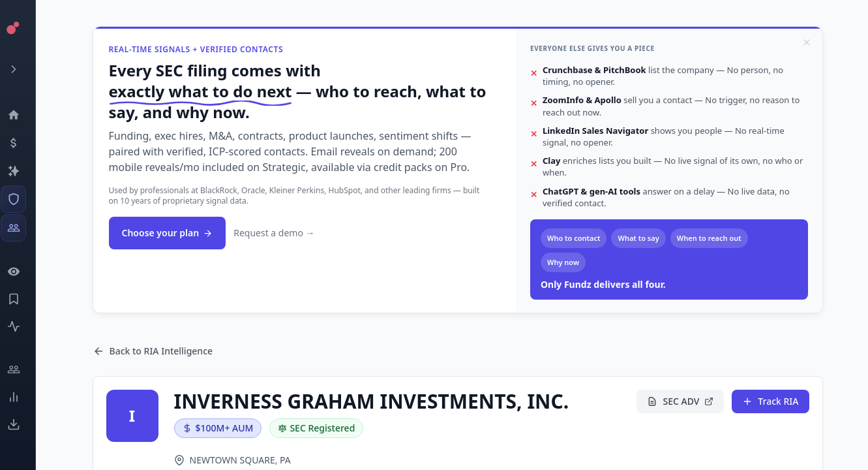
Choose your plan (168, 233)
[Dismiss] (807, 42)
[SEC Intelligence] (23, 199)
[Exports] (23, 424)
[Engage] (23, 369)
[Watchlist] (23, 272)
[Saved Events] (23, 299)
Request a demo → (274, 233)
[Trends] (23, 397)
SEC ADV (680, 401)
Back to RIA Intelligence (153, 351)
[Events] (23, 143)
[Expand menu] (23, 69)
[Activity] (23, 326)
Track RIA (770, 401)
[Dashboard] (23, 115)
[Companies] (23, 171)
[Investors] (23, 228)
